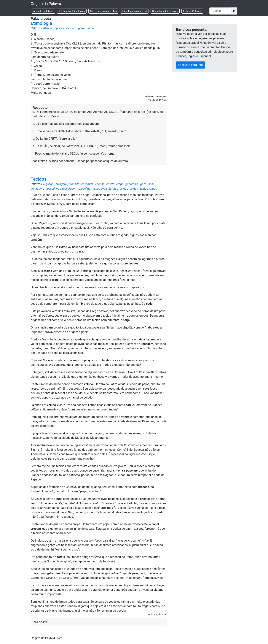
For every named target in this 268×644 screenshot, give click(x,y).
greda (82, 28)
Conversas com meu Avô (103, 11)
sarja (95, 189)
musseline (51, 189)
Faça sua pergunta (190, 65)
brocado (74, 184)
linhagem (37, 189)
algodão (48, 184)
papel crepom (68, 189)
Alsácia (48, 28)
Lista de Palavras (192, 11)
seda (91, 28)
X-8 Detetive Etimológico (72, 11)
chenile (100, 184)
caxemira (87, 184)
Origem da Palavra (46, 4)
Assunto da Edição (43, 11)
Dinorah (71, 28)
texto (143, 189)
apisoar (60, 28)
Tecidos (39, 179)
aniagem (61, 184)
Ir (234, 11)
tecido (123, 189)
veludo (153, 189)
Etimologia (41, 23)
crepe (120, 184)
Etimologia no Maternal (134, 11)
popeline (85, 189)
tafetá (113, 189)
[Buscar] (220, 11)
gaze (143, 184)
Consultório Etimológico (165, 11)
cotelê (110, 184)
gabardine (132, 184)
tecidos (133, 189)
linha (152, 184)
